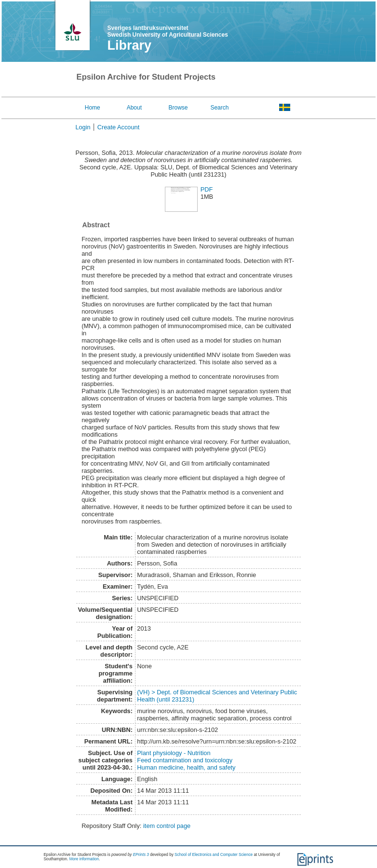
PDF (207, 189)
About (134, 108)
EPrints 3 (141, 855)
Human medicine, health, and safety (186, 767)
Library (130, 45)
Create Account (119, 127)
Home (93, 108)
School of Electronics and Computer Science (214, 855)
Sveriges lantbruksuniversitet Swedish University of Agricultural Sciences (168, 31)
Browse (178, 108)
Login (83, 127)
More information (84, 859)
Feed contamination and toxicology (185, 760)
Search (219, 108)
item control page (167, 826)
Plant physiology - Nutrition (174, 753)
